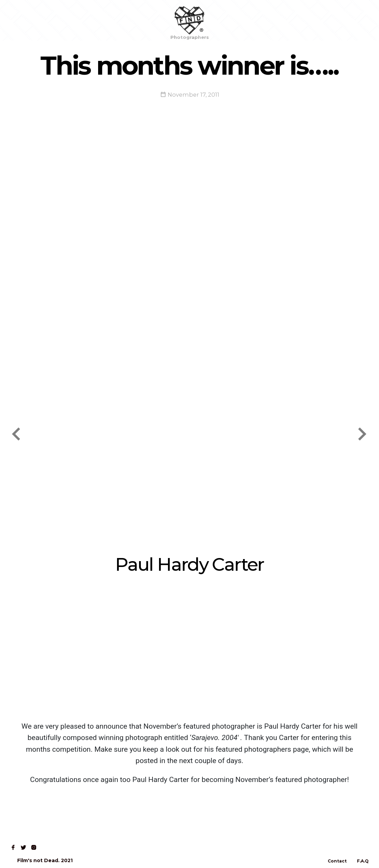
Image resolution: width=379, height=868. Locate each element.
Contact (105, 20)
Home (21, 20)
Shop (49, 20)
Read (75, 20)
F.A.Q (363, 861)
